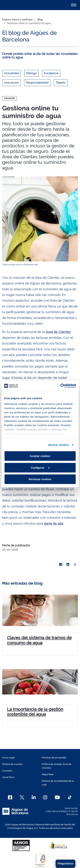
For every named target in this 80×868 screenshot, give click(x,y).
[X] (75, 565)
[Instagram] (45, 797)
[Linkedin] (34, 797)
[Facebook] (10, 797)
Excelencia (51, 73)
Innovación (11, 83)
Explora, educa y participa (17, 19)
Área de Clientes (58, 332)
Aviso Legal (8, 758)
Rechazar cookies (40, 479)
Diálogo (31, 73)
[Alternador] (74, 5)
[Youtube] (57, 797)
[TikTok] (70, 797)
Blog (40, 19)
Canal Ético (8, 777)
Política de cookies (12, 764)
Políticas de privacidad (54, 758)
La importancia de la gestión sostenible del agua (35, 712)
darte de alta (54, 523)
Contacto (7, 771)
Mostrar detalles (59, 445)
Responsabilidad (37, 83)
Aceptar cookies (40, 456)
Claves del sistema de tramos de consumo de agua (39, 640)
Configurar (40, 467)
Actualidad (11, 73)
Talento (61, 83)
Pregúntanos (65, 864)
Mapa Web (48, 774)
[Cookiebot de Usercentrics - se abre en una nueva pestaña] (60, 386)
